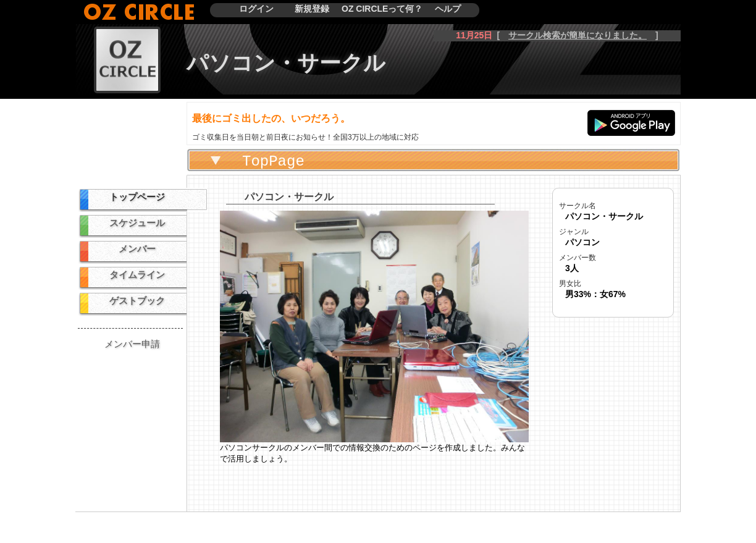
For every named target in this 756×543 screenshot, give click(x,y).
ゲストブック (137, 301)
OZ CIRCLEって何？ (382, 9)
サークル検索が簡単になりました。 (577, 35)
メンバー (137, 249)
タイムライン (137, 275)
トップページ (137, 197)
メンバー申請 (132, 344)
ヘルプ (448, 9)
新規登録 (312, 9)
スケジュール (137, 223)
